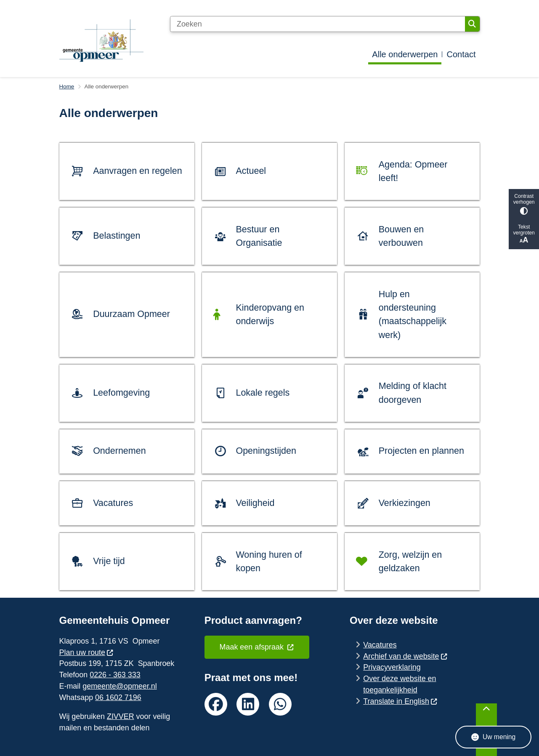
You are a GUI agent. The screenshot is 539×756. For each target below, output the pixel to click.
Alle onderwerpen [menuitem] (405, 54)
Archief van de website (405, 656)
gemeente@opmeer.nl (119, 686)
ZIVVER (121, 716)
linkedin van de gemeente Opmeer (248, 704)
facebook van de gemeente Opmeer (216, 704)
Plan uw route (87, 652)
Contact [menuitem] (461, 54)
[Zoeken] (318, 24)
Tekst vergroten (524, 234)
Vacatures (380, 645)
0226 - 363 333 (115, 675)
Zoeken (472, 24)
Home (67, 87)
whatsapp (280, 704)
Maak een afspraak (257, 647)
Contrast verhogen (524, 204)
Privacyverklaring (392, 667)
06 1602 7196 (118, 697)
